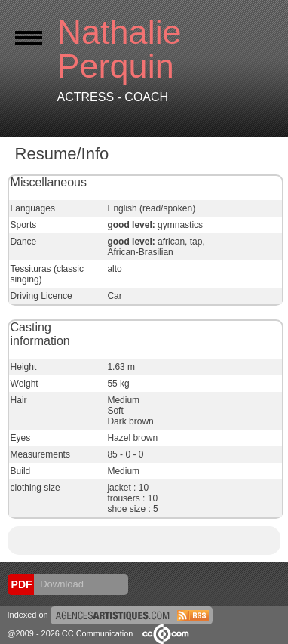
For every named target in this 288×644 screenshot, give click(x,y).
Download (61, 584)
